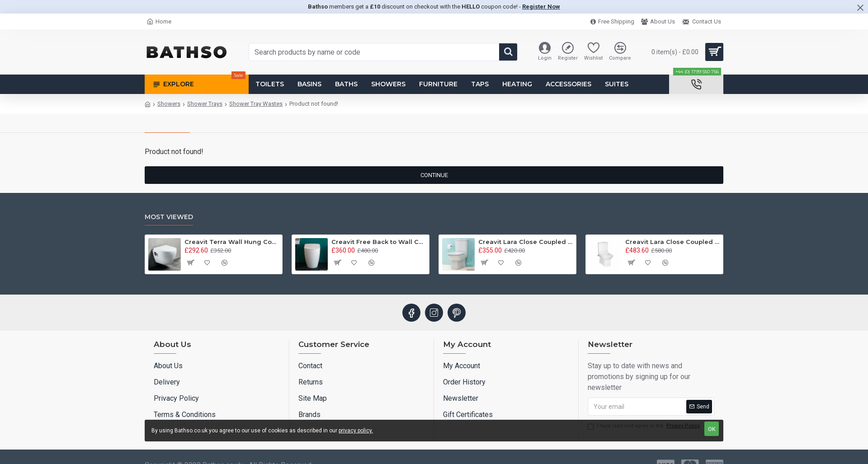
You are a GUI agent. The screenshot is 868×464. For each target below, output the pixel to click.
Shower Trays (205, 104)
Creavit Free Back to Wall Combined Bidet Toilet (379, 242)
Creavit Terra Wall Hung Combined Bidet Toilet (232, 242)
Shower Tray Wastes (256, 104)
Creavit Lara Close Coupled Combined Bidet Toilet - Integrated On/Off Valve (672, 242)
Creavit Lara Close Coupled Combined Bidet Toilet (526, 242)
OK (712, 429)
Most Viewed (169, 217)
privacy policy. (356, 431)
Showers (169, 104)
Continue (434, 175)
